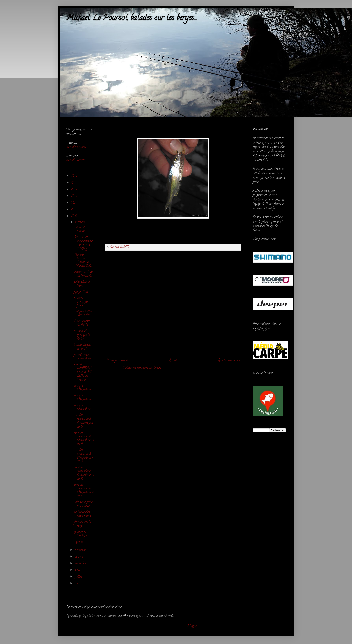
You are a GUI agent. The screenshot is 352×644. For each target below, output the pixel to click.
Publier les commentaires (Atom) (143, 368)
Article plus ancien (229, 361)
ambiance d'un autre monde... (83, 514)
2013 (74, 196)
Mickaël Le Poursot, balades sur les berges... (132, 18)
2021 (74, 176)
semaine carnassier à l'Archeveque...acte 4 (84, 439)
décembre (80, 222)
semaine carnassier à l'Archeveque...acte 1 (84, 491)
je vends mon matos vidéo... (83, 357)
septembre (81, 563)
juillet (79, 577)
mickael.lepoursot (76, 147)
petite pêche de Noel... (82, 284)
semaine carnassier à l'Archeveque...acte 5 (84, 421)
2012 (74, 203)
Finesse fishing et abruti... (83, 347)
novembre (81, 550)
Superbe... (79, 542)
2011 (74, 210)
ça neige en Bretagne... (81, 534)
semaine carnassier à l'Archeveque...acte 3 (84, 456)
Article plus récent (117, 361)
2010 (74, 216)
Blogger (192, 626)
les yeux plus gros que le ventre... (82, 335)
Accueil (173, 361)
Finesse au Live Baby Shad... (83, 274)
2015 (74, 183)
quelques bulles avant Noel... (83, 313)
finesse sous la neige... (83, 524)
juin (78, 584)
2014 (74, 190)
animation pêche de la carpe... (83, 504)
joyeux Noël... (82, 292)
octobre (79, 557)
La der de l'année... (80, 229)
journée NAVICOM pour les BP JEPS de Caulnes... (83, 372)
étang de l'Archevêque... (83, 388)
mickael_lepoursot (77, 160)
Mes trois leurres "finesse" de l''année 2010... (83, 260)
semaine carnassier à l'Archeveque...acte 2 (84, 473)
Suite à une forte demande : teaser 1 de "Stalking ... (83, 243)
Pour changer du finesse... (82, 323)
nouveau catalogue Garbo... (81, 302)
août (78, 570)
